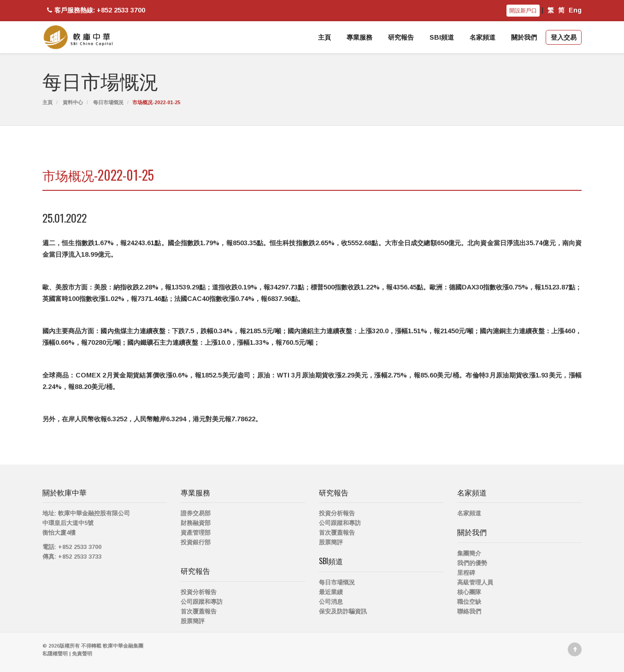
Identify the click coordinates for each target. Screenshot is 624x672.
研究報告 (401, 37)
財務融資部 (196, 523)
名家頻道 (483, 37)
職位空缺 (469, 602)
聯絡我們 (469, 611)
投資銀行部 (196, 542)
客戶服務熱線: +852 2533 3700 (95, 10)
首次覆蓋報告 (199, 611)
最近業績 (331, 592)
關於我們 (524, 37)
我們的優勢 (472, 563)
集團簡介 (469, 553)
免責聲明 (82, 654)
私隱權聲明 (55, 654)
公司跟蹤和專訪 (202, 602)
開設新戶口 (523, 11)
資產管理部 (196, 533)
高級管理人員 (475, 582)
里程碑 (466, 573)
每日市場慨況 (108, 102)
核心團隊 (469, 592)
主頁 (324, 37)
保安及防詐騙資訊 (343, 611)
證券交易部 (196, 513)
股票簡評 (193, 621)
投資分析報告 (199, 592)
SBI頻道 (442, 37)
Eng (575, 10)
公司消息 (331, 602)
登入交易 (564, 37)
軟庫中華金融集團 (123, 646)
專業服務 (359, 37)
